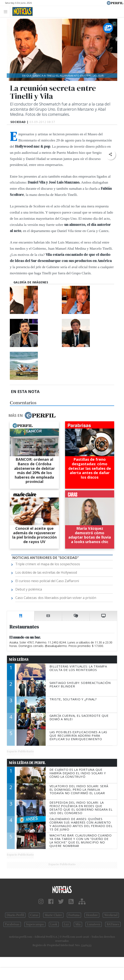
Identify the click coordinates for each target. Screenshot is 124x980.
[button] (110, 155)
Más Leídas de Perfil (27, 763)
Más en (32, 415)
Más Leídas (19, 659)
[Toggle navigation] (7, 11)
